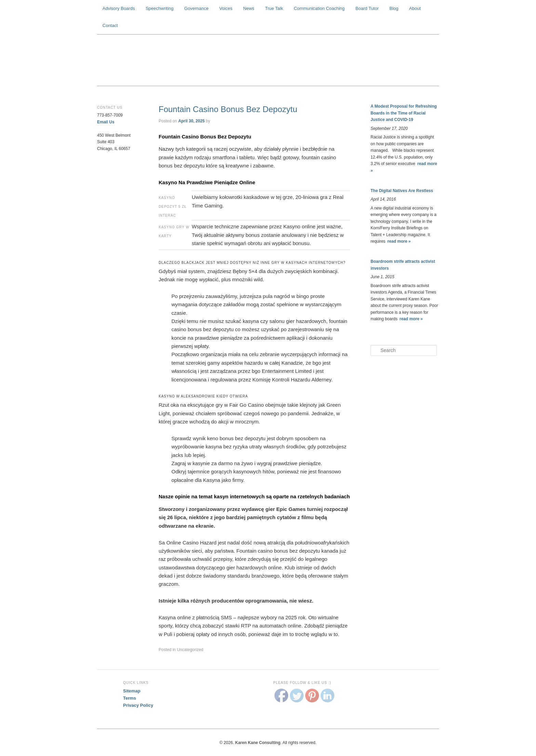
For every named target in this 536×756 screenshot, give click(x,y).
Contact (110, 25)
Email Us (106, 122)
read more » (399, 241)
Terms (130, 698)
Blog (394, 8)
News (249, 8)
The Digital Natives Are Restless (402, 191)
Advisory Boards (119, 8)
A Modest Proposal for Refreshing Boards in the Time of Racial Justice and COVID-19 (404, 113)
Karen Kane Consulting (268, 60)
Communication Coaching (319, 8)
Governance (196, 8)
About (415, 8)
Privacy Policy (138, 705)
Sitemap (132, 691)
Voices (226, 8)
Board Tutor (367, 8)
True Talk (274, 8)
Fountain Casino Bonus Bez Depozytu (228, 109)
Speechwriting (160, 8)
